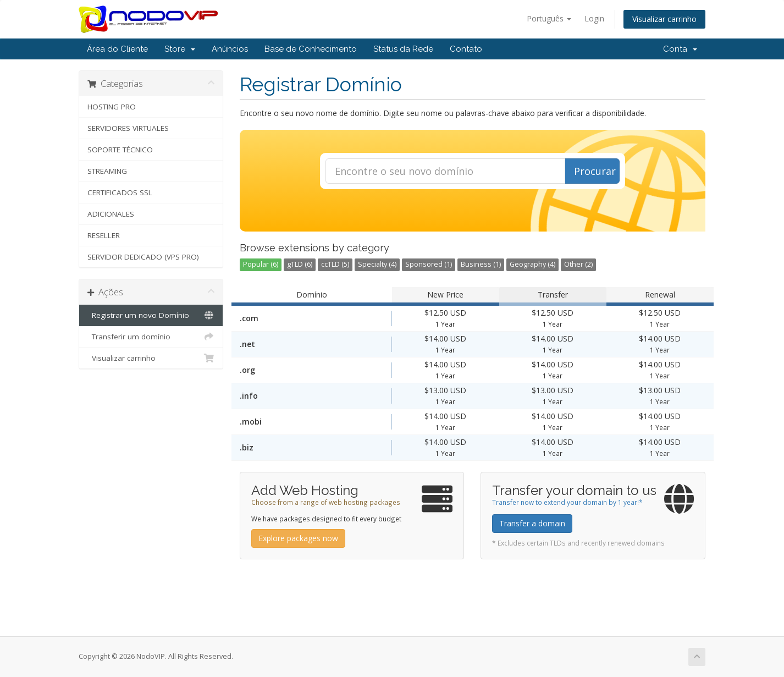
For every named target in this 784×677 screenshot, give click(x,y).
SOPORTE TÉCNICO (120, 150)
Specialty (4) (377, 264)
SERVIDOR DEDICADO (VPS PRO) (143, 257)
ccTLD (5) (335, 264)
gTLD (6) (300, 264)
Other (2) (578, 264)
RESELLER (104, 235)
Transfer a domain (532, 523)
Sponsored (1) (429, 264)
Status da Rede (403, 49)
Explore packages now (298, 538)
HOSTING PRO (112, 107)
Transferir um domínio (151, 337)
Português (549, 18)
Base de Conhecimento (311, 49)
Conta (680, 49)
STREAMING (107, 171)
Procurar (595, 171)
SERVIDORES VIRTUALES (128, 128)
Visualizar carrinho (664, 19)
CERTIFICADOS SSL (120, 192)
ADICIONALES (111, 214)
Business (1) (481, 264)
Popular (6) (261, 264)
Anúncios (230, 49)
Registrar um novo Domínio (151, 315)
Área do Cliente (117, 49)
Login (594, 18)
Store (180, 49)
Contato (466, 49)
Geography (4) (532, 264)
